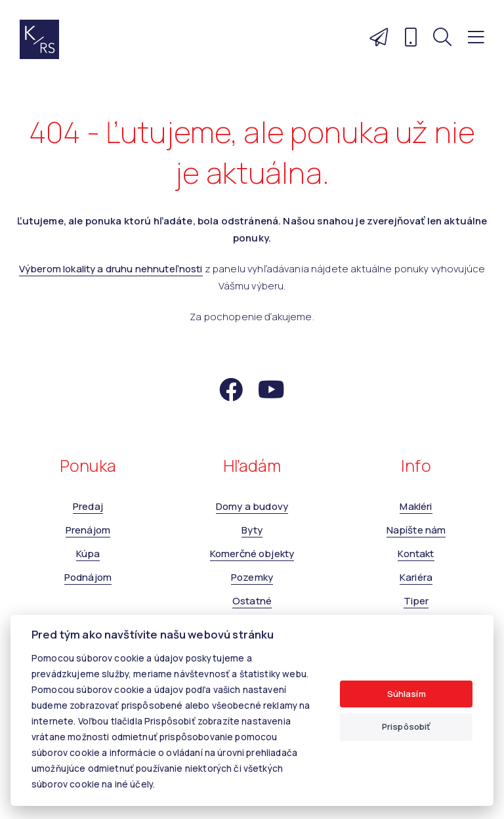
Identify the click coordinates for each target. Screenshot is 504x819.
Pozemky (252, 577)
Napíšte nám (416, 530)
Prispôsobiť (407, 726)
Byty (252, 530)
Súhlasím (407, 694)
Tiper (416, 601)
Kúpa (88, 554)
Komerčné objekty (252, 554)
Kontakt (416, 554)
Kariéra (416, 577)
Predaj (88, 506)
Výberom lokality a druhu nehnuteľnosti (111, 269)
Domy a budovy (252, 506)
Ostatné (252, 601)
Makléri (416, 506)
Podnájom (88, 577)
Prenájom (88, 530)
